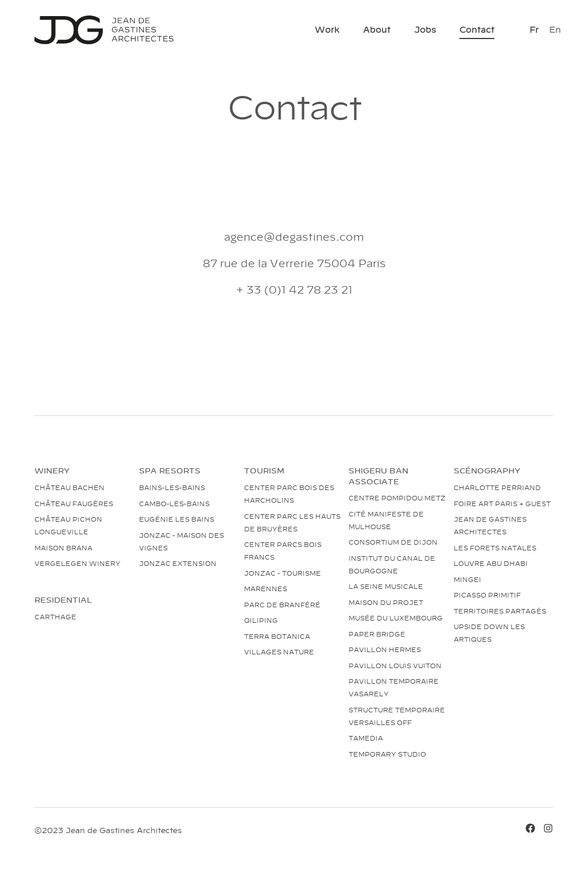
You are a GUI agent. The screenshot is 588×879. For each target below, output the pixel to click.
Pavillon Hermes (385, 649)
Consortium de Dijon (393, 542)
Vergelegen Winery (78, 563)
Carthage (55, 616)
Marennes (266, 588)
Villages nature (279, 651)
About (377, 29)
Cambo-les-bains (174, 503)
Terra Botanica (277, 636)
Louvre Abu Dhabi (491, 563)
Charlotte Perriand (497, 487)
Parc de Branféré (282, 604)
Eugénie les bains (177, 519)
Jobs (425, 29)
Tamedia (366, 738)
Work (327, 29)
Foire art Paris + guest (502, 503)
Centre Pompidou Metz (397, 498)
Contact (477, 29)
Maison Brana (63, 548)
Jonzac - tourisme (283, 573)
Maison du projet (386, 602)
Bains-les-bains (172, 487)
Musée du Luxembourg (396, 618)
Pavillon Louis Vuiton (395, 665)
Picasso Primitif (487, 595)
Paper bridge (377, 634)
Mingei (467, 579)
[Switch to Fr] (534, 30)
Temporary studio (387, 754)
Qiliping (261, 620)
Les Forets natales (495, 548)
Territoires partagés (500, 611)
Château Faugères (74, 503)
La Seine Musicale (386, 586)
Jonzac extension (178, 563)
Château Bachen (69, 487)
